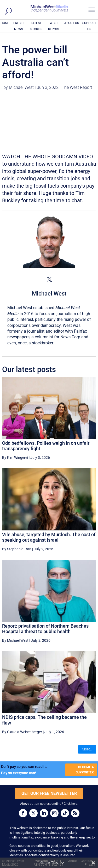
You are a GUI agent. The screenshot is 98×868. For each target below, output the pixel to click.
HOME (5, 23)
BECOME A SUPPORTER (85, 770)
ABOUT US (72, 23)
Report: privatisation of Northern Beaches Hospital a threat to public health (45, 629)
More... (87, 749)
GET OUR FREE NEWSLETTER (49, 793)
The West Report (77, 87)
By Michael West (15, 640)
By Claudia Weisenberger (22, 732)
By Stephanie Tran (17, 549)
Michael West (21, 87)
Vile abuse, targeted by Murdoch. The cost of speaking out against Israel (49, 537)
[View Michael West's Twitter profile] (49, 279)
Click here (71, 804)
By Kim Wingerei (15, 458)
